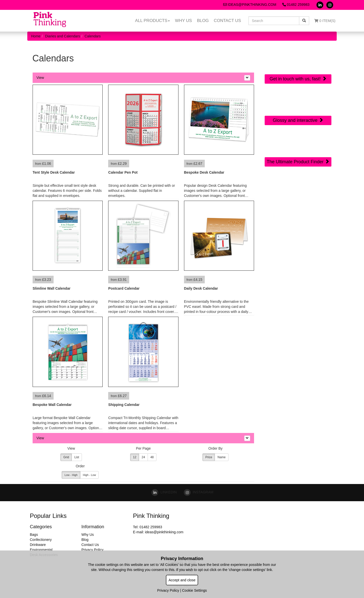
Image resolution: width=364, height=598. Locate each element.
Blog (203, 21)
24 (143, 457)
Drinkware (38, 545)
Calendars (93, 36)
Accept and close (182, 580)
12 (135, 457)
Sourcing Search (298, 140)
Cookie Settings (194, 590)
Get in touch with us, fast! (298, 79)
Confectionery (41, 540)
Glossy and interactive (298, 120)
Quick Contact (298, 57)
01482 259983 (296, 5)
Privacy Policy (92, 550)
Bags (34, 535)
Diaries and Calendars (63, 36)
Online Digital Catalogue (298, 102)
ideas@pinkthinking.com (250, 5)
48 (152, 457)
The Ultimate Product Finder (298, 162)
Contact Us (227, 21)
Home (36, 36)
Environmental (41, 550)
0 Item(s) (325, 21)
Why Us (183, 21)
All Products (152, 21)
